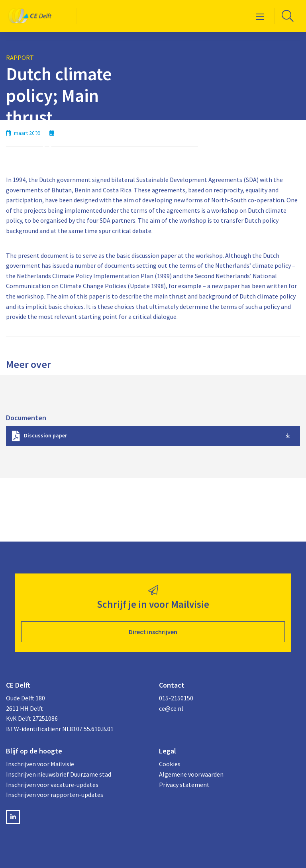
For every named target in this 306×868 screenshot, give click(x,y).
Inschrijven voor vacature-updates (52, 785)
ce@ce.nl (171, 708)
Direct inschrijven (153, 632)
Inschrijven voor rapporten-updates (55, 795)
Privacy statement (184, 785)
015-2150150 (176, 698)
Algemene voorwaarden (191, 774)
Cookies (170, 764)
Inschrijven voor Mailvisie (40, 764)
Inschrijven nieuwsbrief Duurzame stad (59, 774)
